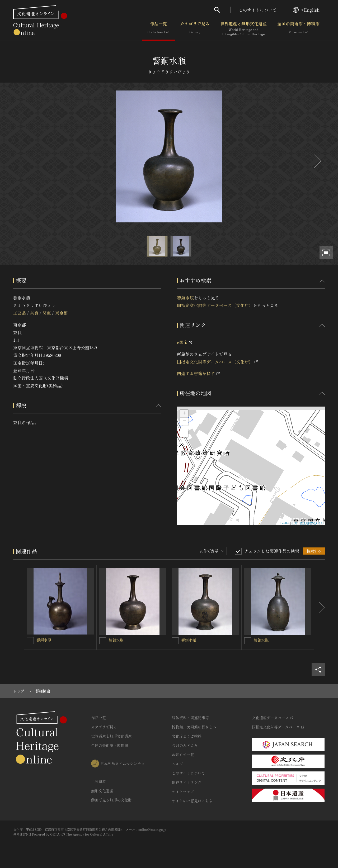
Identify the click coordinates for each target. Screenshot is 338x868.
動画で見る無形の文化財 (111, 800)
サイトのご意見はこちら (192, 801)
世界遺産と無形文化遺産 (243, 29)
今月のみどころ (185, 745)
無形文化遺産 (102, 791)
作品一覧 (159, 29)
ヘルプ (177, 764)
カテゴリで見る (195, 29)
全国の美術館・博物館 (298, 29)
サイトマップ (183, 791)
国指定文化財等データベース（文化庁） (215, 305)
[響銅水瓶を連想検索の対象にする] (30, 641)
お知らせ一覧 (183, 755)
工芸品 (20, 313)
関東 (47, 313)
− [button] (184, 422)
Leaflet (285, 523)
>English (306, 10)
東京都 (61, 313)
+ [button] (184, 414)
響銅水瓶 (185, 298)
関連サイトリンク (187, 782)
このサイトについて (258, 10)
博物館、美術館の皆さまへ (194, 727)
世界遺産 (98, 781)
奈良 (34, 313)
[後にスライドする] (317, 161)
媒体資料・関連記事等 (190, 718)
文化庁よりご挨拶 (187, 736)
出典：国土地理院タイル (308, 523)
